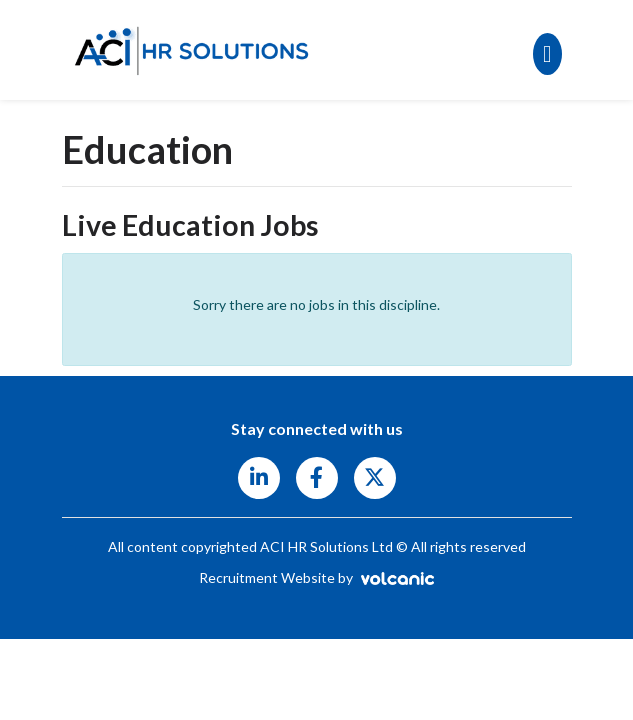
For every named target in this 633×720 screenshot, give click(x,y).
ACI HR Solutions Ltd (192, 50)
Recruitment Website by (316, 577)
